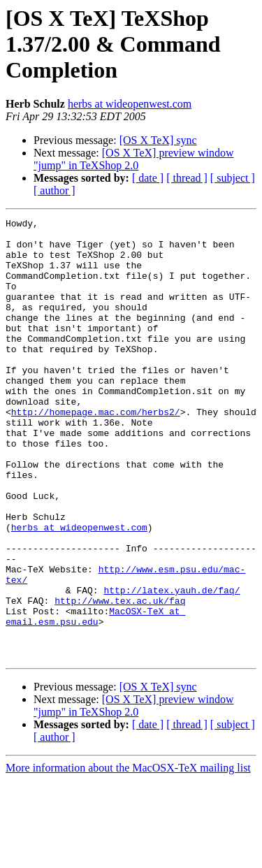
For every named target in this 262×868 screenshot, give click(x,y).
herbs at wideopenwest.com (130, 104)
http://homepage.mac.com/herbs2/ (96, 451)
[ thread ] (187, 178)
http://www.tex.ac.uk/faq (120, 678)
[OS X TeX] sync (158, 140)
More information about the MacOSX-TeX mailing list (128, 856)
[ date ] (148, 178)
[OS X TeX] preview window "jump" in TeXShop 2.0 (134, 159)
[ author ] (54, 190)
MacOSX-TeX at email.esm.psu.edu (95, 697)
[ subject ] (233, 178)
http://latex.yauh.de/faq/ (172, 665)
